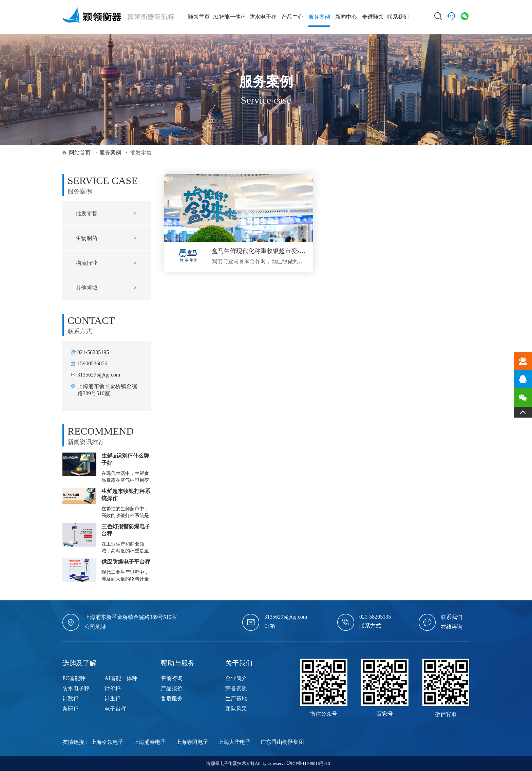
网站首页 (80, 153)
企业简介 (236, 678)
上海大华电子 (234, 742)
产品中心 (292, 17)
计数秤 (71, 699)
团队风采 (236, 709)
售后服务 (172, 699)
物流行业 (87, 263)
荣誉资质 (236, 688)
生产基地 (236, 699)
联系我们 (398, 17)
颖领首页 (199, 17)
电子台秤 (115, 709)
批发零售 (87, 213)
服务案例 (319, 17)
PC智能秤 (74, 678)
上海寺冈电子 (192, 742)
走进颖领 (373, 17)
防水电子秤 (263, 17)
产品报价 (172, 688)
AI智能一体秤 (230, 17)
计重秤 (113, 699)
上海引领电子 (107, 742)
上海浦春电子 (150, 742)
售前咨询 (172, 678)
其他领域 (87, 288)
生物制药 (87, 238)
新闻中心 (346, 17)
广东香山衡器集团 (282, 742)
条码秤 (71, 709)
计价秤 (113, 688)
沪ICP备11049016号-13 (308, 763)
